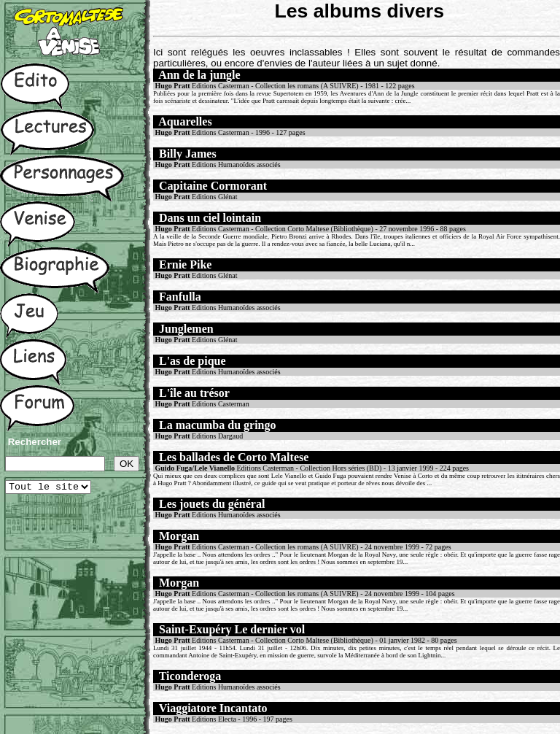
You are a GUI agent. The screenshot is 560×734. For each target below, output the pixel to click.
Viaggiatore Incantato (213, 708)
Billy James (188, 154)
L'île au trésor (194, 393)
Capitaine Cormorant (213, 186)
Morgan (179, 536)
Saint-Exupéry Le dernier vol (232, 629)
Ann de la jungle (199, 75)
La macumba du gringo (217, 425)
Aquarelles (185, 121)
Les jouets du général (212, 504)
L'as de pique (192, 361)
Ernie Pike (185, 264)
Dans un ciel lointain (210, 218)
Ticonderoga (190, 676)
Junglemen (186, 329)
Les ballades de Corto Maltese (234, 457)
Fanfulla (180, 297)
